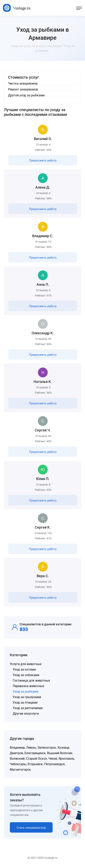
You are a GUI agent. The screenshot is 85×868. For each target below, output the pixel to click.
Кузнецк (64, 748)
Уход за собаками (26, 675)
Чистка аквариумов (23, 83)
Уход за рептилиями (28, 708)
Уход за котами (24, 669)
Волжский (17, 759)
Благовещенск (35, 753)
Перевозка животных (28, 686)
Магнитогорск (20, 770)
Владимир (17, 748)
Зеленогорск (47, 748)
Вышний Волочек (60, 753)
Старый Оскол (36, 759)
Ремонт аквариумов (23, 89)
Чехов (53, 759)
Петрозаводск (55, 764)
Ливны (31, 748)
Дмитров (16, 753)
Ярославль (66, 759)
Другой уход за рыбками (26, 95)
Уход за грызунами (27, 697)
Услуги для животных (26, 664)
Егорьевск (35, 764)
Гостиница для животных (31, 680)
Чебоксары (18, 764)
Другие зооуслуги (26, 714)
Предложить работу (43, 160)
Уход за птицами (25, 703)
